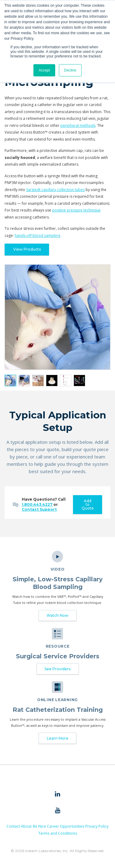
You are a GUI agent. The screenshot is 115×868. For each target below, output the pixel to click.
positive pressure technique (76, 210)
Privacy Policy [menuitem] (97, 826)
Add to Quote (88, 504)
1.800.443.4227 (37, 504)
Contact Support (39, 509)
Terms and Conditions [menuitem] (58, 833)
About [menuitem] (26, 826)
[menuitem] (58, 794)
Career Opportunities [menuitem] (66, 826)
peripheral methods (78, 125)
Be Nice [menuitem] (39, 826)
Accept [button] (44, 70)
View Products (27, 249)
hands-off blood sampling (37, 235)
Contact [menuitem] (13, 826)
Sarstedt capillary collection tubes (55, 190)
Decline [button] (70, 70)
